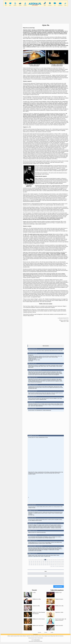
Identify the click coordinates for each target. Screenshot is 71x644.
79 (59, 566)
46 (43, 563)
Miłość (18, 637)
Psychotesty (62, 637)
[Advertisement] (35, 15)
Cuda (59, 637)
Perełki (57, 637)
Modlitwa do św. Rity (37, 600)
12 (47, 560)
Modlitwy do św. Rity (59, 607)
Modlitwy (9, 637)
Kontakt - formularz (37, 639)
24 (35, 561)
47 (45, 563)
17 (57, 560)
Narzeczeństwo (33, 637)
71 (57, 565)
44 (39, 563)
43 (37, 563)
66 (47, 565)
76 (53, 566)
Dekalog (52, 637)
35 (57, 561)
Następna (52, 634)
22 (31, 561)
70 (55, 565)
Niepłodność (28, 637)
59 (33, 565)
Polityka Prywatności (31, 639)
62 (39, 565)
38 (63, 561)
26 (39, 561)
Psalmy (54, 637)
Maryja (43, 637)
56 (63, 563)
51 (53, 563)
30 (47, 561)
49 (49, 563)
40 (31, 563)
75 (51, 566)
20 (63, 560)
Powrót (46, 634)
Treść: (46, 576)
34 (55, 561)
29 (45, 561)
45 (41, 563)
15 (53, 560)
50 (51, 563)
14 (51, 560)
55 (61, 563)
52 (55, 563)
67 (49, 565)
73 (61, 565)
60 (35, 565)
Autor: (46, 571)
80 (61, 566)
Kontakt (42, 639)
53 (57, 563)
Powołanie (21, 637)
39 (29, 563)
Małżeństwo (25, 637)
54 (59, 563)
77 (55, 566)
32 (51, 561)
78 (57, 566)
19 (61, 560)
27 (41, 561)
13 (49, 560)
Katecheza (40, 637)
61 (37, 565)
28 (43, 561)
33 (53, 561)
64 (43, 565)
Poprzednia (39, 634)
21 (29, 561)
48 (47, 563)
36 (59, 561)
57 (29, 565)
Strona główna (35, 636)
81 (63, 566)
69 (53, 565)
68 (51, 565)
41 (33, 563)
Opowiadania (15, 637)
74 (63, 565)
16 (55, 560)
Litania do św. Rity (36, 607)
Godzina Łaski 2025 (59, 627)
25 (37, 561)
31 (49, 561)
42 (35, 563)
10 (43, 560)
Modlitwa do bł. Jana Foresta (38, 627)
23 (33, 561)
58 (31, 565)
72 (59, 565)
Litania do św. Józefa (59, 614)
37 (61, 561)
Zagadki (12, 637)
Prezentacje (37, 637)
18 (59, 560)
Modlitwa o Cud (58, 594)
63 (41, 565)
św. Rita (34, 594)
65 (45, 565)
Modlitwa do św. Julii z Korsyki (39, 620)
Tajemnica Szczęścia (59, 600)
